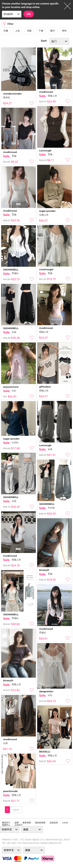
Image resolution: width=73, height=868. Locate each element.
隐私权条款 (40, 823)
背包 (64, 31)
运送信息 (54, 823)
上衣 (18, 31)
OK (29, 14)
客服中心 (6, 825)
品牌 (16, 823)
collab (65, 823)
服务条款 (27, 823)
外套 (6, 31)
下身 (41, 31)
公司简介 (19, 825)
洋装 (29, 31)
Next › (17, 810)
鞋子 (53, 31)
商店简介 (6, 823)
